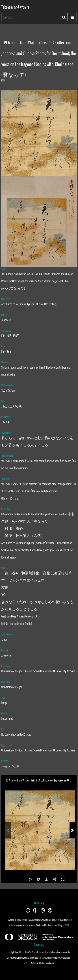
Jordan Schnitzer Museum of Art (48, 958)
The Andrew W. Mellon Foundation (41, 963)
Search (64, 17)
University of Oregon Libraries (18, 958)
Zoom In (14, 879)
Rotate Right (30, 879)
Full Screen (63, 879)
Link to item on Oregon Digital (17, 624)
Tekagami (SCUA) (10, 766)
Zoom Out (22, 879)
